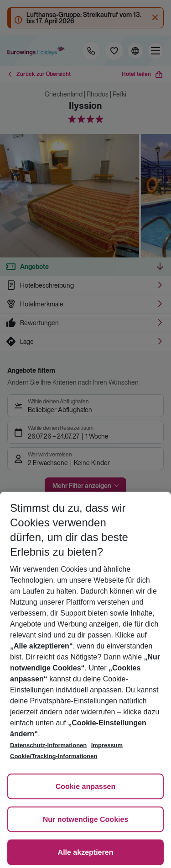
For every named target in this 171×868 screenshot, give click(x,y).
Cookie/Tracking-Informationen (54, 756)
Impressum (107, 745)
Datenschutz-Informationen (48, 745)
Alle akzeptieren (86, 853)
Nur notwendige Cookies (86, 820)
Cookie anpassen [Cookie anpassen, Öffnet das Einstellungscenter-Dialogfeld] (86, 787)
